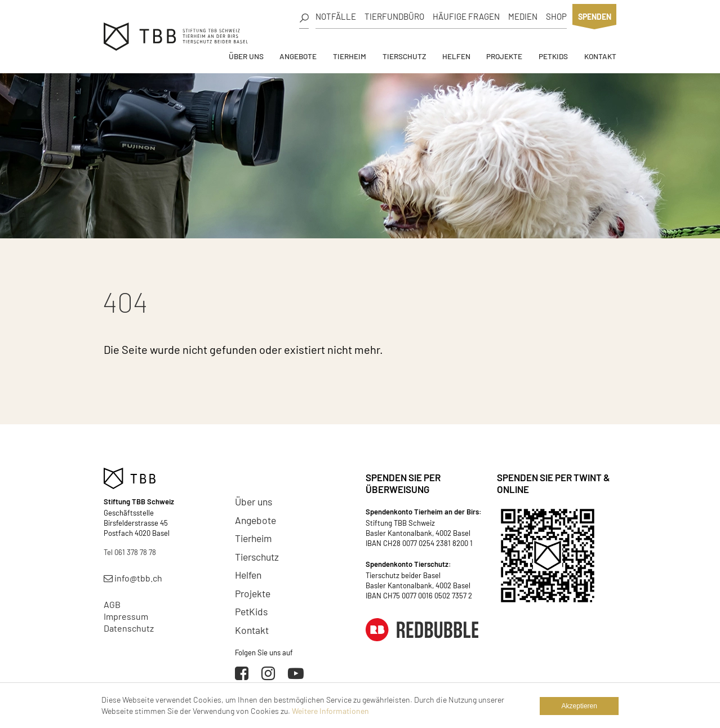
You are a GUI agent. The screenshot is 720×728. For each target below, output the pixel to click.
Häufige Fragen (466, 16)
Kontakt (600, 56)
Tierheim (350, 56)
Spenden (595, 17)
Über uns (246, 56)
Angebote (298, 56)
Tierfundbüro (394, 16)
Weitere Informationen (330, 711)
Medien (523, 16)
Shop (556, 16)
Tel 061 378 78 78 (130, 552)
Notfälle (336, 16)
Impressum (126, 616)
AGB (112, 604)
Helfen (456, 56)
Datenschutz (129, 628)
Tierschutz (404, 56)
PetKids (553, 56)
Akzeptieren (579, 706)
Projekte (504, 56)
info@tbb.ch (133, 578)
